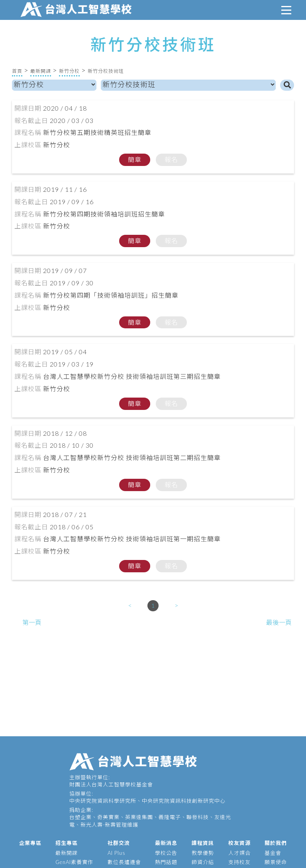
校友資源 (239, 843)
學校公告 (166, 853)
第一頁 (32, 622)
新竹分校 (69, 71)
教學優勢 (203, 853)
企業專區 (30, 843)
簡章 (135, 159)
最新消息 (166, 843)
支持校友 (239, 862)
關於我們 (276, 843)
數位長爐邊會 (124, 862)
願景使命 (276, 862)
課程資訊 (203, 843)
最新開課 (41, 71)
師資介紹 (203, 862)
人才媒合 (239, 853)
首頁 (17, 71)
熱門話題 (166, 862)
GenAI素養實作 (74, 862)
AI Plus (117, 853)
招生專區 (67, 843)
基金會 (273, 853)
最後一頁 (279, 622)
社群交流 (119, 843)
